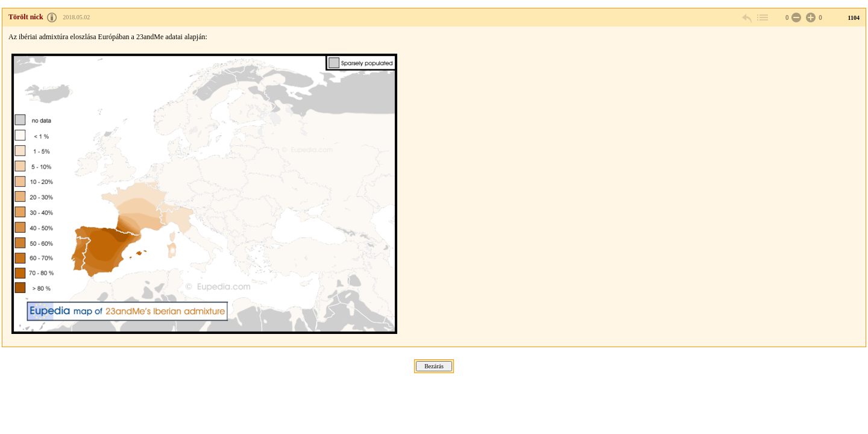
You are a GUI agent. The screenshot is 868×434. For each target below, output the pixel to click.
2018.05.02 (76, 17)
